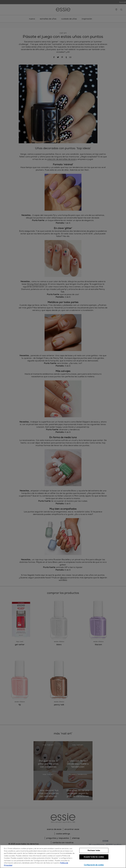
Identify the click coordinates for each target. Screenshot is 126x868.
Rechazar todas (94, 850)
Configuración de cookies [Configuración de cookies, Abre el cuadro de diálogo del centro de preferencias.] (94, 865)
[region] (63, 856)
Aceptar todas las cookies (94, 857)
